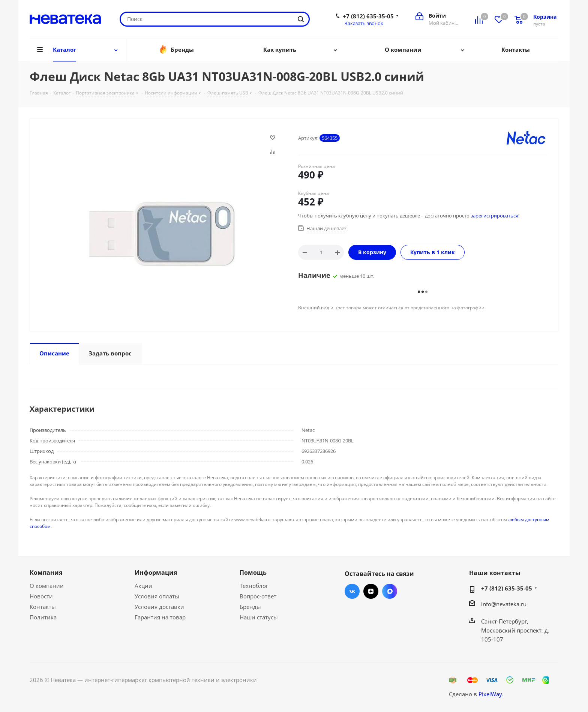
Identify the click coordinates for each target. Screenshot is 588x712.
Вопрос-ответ (258, 596)
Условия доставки (159, 607)
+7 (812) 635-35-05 (368, 16)
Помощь (253, 573)
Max (390, 591)
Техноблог (254, 586)
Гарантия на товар (160, 617)
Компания (46, 573)
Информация (156, 573)
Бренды (250, 607)
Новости (41, 596)
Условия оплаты (157, 596)
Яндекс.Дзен (371, 591)
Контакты (43, 607)
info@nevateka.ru (504, 604)
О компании (47, 586)
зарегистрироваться (494, 216)
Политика (43, 617)
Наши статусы (259, 617)
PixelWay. (491, 694)
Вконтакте (352, 591)
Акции (143, 586)
